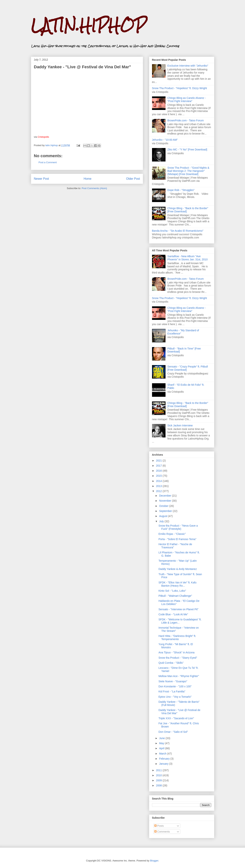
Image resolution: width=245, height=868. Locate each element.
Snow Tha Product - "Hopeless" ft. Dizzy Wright (179, 88)
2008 (159, 785)
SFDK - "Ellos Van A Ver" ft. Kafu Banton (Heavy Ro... (177, 584)
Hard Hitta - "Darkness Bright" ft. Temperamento (177, 638)
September (166, 511)
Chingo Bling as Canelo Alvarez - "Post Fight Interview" (187, 100)
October (164, 506)
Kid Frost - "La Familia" (172, 691)
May (162, 743)
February (165, 759)
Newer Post (42, 179)
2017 (159, 466)
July (162, 521)
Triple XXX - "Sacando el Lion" (176, 718)
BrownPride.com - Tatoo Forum (185, 120)
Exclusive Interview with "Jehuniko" (188, 66)
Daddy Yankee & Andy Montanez (178, 569)
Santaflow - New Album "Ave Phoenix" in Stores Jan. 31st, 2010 (187, 258)
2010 (159, 775)
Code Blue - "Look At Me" (173, 614)
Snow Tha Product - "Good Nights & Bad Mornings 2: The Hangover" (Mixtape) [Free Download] (188, 171)
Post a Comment (48, 162)
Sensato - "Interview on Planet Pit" (178, 609)
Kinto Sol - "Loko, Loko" (172, 591)
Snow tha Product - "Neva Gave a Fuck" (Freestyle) (178, 527)
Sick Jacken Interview (180, 425)
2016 (159, 471)
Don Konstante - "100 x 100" (175, 686)
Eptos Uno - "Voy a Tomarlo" (175, 697)
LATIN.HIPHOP (89, 25)
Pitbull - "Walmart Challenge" (175, 596)
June (162, 738)
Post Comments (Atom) (94, 188)
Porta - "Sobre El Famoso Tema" (177, 539)
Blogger (154, 861)
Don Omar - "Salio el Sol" (173, 732)
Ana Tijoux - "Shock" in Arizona (176, 652)
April (162, 748)
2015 (159, 476)
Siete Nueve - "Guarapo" (173, 681)
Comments (162, 832)
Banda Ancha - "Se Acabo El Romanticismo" (178, 231)
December (166, 496)
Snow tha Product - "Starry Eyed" (178, 658)
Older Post (133, 179)
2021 (159, 461)
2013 (159, 486)
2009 (159, 780)
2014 (159, 481)
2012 (159, 491)
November (166, 501)
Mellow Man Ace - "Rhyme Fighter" (179, 676)
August (164, 516)
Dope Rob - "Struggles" (181, 190)
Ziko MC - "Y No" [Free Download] (187, 150)
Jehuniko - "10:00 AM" (165, 140)
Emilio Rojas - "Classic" (172, 534)
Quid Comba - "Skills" (171, 663)
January (164, 764)
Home (88, 179)
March (163, 754)
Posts (159, 826)
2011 (159, 770)
